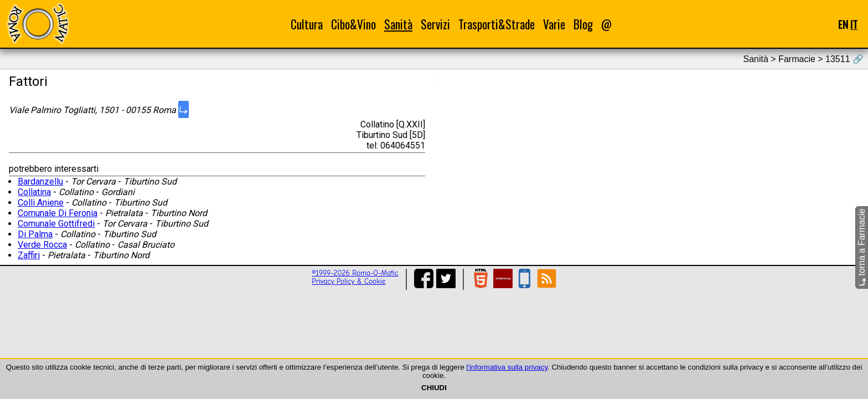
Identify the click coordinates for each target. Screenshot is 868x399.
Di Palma (35, 234)
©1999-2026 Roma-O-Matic (355, 273)
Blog (583, 24)
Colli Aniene (41, 203)
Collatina (34, 192)
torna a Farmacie (862, 247)
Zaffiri (29, 255)
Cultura (307, 24)
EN (843, 24)
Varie (554, 24)
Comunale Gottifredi (56, 224)
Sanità (398, 24)
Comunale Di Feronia (58, 213)
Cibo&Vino (353, 24)
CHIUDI (434, 388)
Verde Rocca (42, 245)
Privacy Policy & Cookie (348, 281)
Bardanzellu (40, 181)
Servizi (435, 24)
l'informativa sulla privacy (507, 367)
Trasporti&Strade (497, 24)
